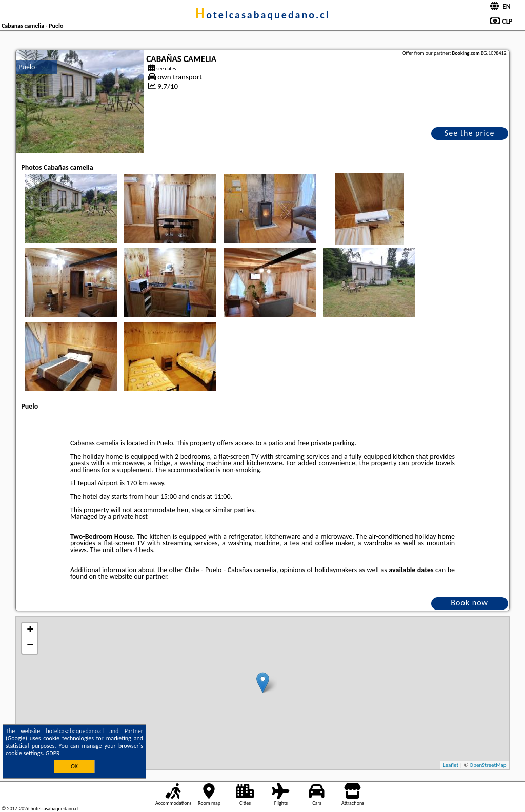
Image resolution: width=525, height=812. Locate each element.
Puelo (27, 67)
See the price (470, 133)
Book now (469, 603)
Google (17, 738)
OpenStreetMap (488, 765)
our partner (150, 576)
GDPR (53, 753)
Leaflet (451, 765)
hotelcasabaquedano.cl (262, 15)
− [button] (30, 646)
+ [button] (30, 631)
